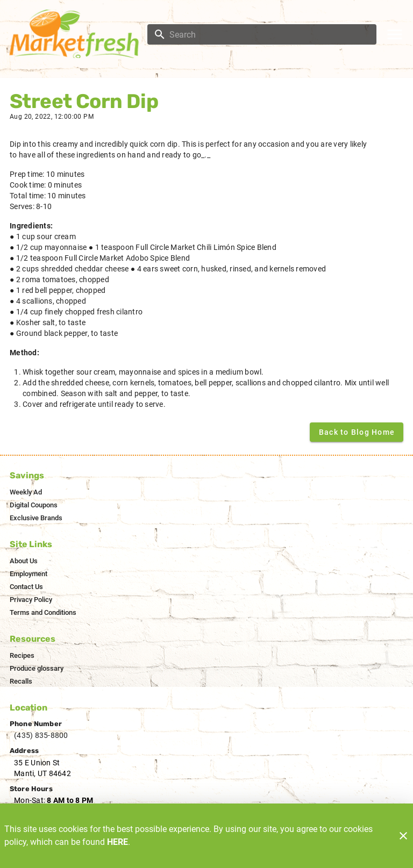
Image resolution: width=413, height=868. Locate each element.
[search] (269, 34)
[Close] (403, 836)
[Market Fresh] (77, 34)
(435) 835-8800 (41, 735)
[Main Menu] (395, 34)
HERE (118, 842)
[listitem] (26, 492)
